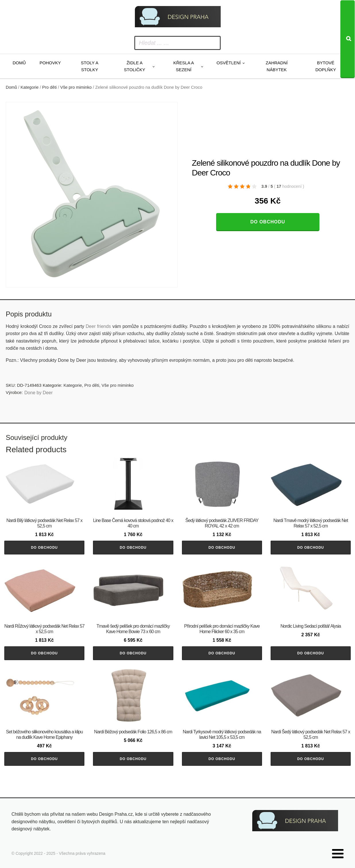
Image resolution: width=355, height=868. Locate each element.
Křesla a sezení (184, 66)
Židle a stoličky (135, 66)
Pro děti (50, 87)
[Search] (348, 39)
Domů (19, 63)
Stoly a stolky (90, 66)
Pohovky (50, 63)
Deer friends (98, 326)
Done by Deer (39, 393)
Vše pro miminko (76, 87)
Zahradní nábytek (277, 66)
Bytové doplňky (326, 66)
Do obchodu (268, 222)
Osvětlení (229, 63)
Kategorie (30, 87)
